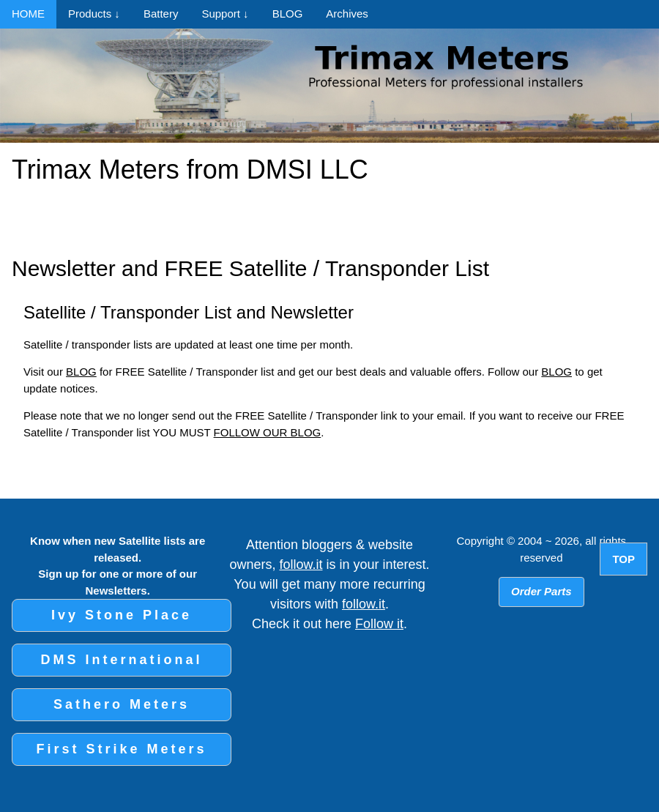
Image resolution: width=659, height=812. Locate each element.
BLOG (288, 14)
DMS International (121, 660)
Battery (161, 14)
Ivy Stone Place (122, 615)
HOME (28, 14)
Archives (347, 14)
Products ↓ (94, 14)
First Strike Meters (121, 749)
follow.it (301, 565)
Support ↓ (225, 14)
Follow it (379, 624)
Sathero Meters (122, 704)
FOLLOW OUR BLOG (268, 432)
